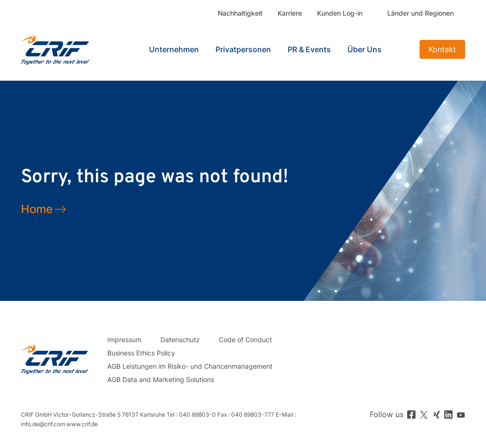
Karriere (290, 13)
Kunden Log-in (340, 13)
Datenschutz (180, 340)
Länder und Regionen (421, 13)
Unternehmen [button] (174, 49)
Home (37, 209)
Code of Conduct (245, 340)
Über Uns (364, 49)
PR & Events (309, 49)
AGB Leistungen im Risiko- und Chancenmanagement (190, 366)
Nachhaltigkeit (240, 13)
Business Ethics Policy (141, 353)
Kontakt (442, 49)
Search (403, 49)
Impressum (124, 340)
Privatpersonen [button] (243, 49)
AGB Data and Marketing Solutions (161, 379)
